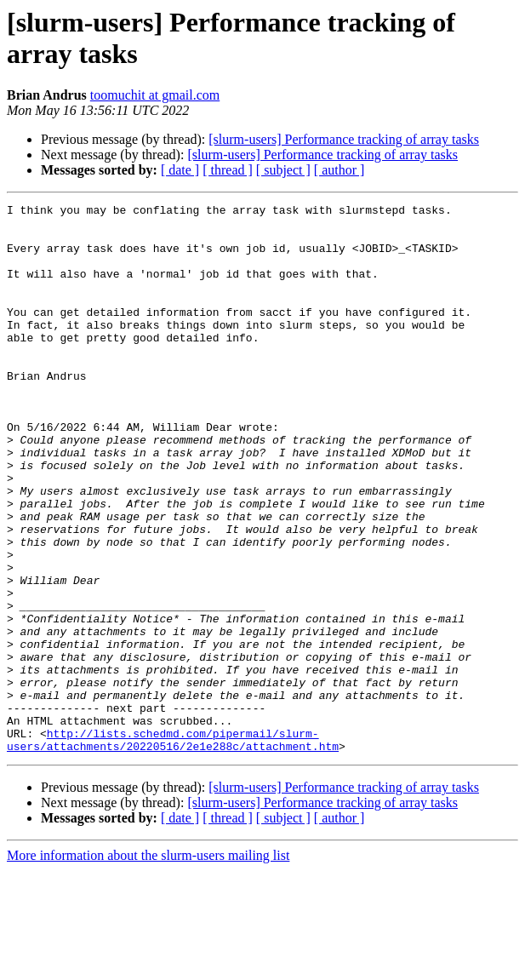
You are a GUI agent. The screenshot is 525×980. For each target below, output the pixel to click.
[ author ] (340, 170)
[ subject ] (283, 170)
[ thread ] (228, 170)
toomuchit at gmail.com (155, 95)
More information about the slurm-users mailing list (148, 965)
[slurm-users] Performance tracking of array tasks (344, 139)
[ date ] (180, 170)
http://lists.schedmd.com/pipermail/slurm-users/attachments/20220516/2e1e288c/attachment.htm (173, 848)
